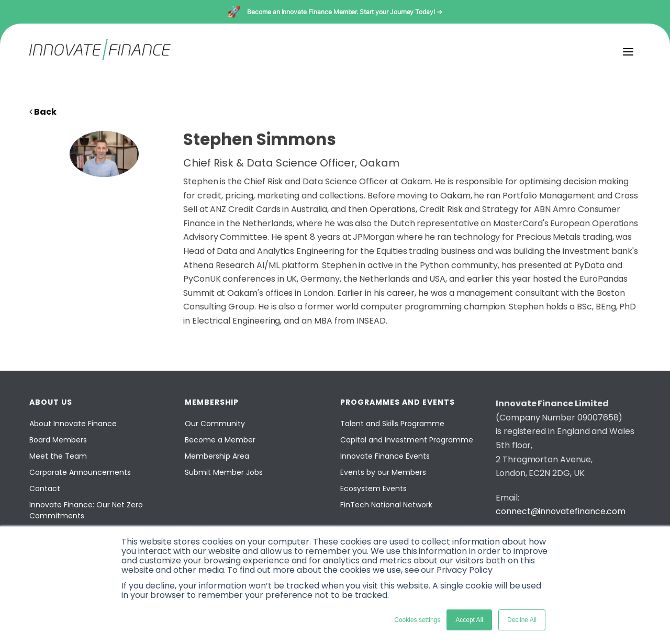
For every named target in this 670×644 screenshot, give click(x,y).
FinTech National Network (386, 505)
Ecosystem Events (373, 488)
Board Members (58, 440)
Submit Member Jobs (224, 472)
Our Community (215, 424)
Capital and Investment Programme (407, 440)
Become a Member (220, 440)
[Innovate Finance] (100, 57)
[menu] (628, 52)
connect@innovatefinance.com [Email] (561, 511)
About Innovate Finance (73, 424)
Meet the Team (58, 456)
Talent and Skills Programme (392, 424)
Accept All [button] (469, 620)
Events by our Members (383, 472)
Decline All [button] (522, 620)
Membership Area (217, 456)
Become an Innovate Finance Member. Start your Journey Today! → (345, 12)
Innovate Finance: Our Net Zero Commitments (86, 510)
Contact (45, 488)
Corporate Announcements (80, 472)
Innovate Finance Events (385, 456)
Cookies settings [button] (417, 620)
